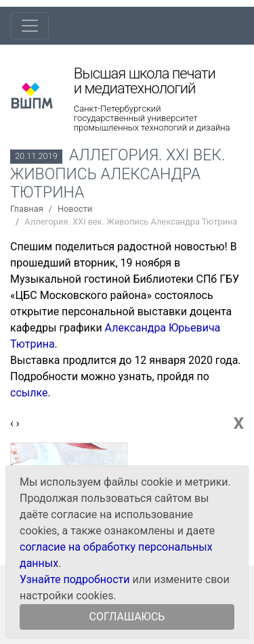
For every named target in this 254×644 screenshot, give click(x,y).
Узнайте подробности (75, 579)
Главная (27, 209)
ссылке (29, 393)
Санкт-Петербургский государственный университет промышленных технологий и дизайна (152, 118)
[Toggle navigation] (30, 26)
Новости (75, 209)
